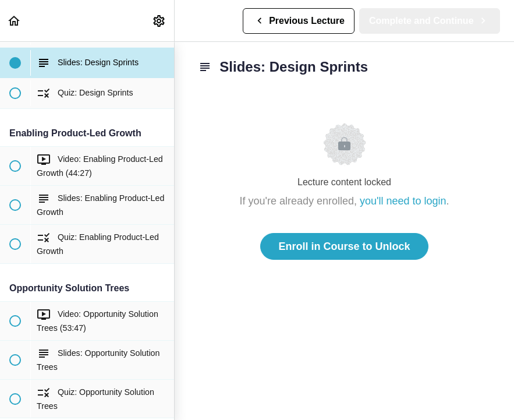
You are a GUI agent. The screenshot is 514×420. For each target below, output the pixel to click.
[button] (15, 21)
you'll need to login (403, 201)
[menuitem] (159, 21)
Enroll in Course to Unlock (344, 246)
